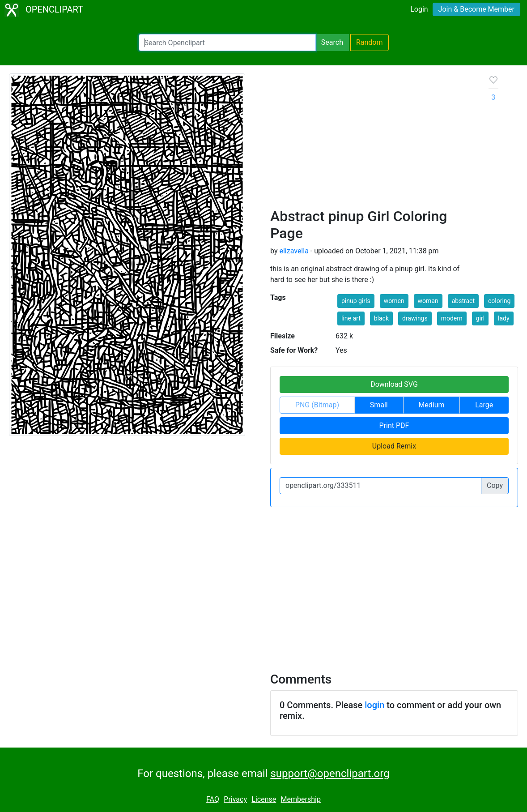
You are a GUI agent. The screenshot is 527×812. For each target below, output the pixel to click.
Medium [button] (431, 405)
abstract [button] (463, 301)
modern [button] (452, 318)
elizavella (294, 251)
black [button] (381, 318)
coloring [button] (499, 301)
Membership (301, 799)
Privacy (235, 799)
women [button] (394, 301)
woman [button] (428, 301)
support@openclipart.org (330, 774)
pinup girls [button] (356, 301)
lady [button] (504, 318)
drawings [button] (415, 318)
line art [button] (351, 318)
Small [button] (379, 405)
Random (370, 42)
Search (332, 42)
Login (419, 9)
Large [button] (484, 405)
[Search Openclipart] (227, 43)
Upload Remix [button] (394, 446)
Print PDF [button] (394, 425)
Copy (495, 485)
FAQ (213, 799)
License (264, 799)
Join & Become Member (476, 9)
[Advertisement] (372, 141)
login (374, 705)
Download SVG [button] (394, 384)
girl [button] (480, 318)
